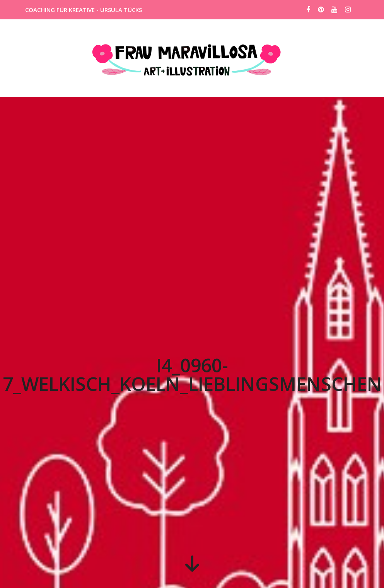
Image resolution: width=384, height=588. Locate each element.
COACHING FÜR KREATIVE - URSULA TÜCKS (84, 10)
